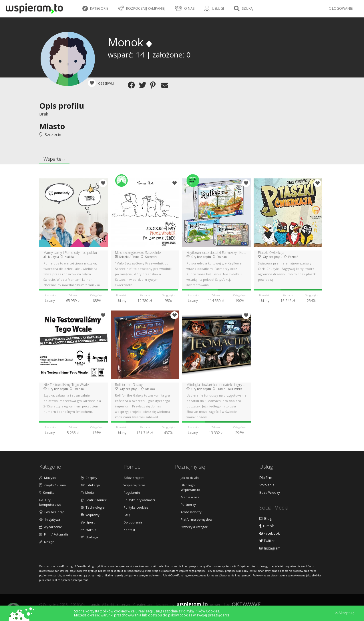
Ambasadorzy (191, 512)
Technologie (93, 507)
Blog (265, 519)
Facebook (269, 534)
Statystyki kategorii (195, 527)
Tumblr (267, 526)
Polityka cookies (136, 507)
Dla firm (266, 478)
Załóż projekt (134, 478)
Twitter (267, 541)
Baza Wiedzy (270, 493)
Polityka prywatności (139, 500)
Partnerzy (188, 504)
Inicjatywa (50, 519)
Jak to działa (190, 478)
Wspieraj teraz (135, 485)
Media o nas (190, 497)
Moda (87, 492)
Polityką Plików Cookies (200, 611)
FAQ (127, 515)
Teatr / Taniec (94, 500)
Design (47, 542)
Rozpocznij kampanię (141, 9)
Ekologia (89, 537)
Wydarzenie (51, 527)
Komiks (47, 492)
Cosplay (89, 478)
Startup (89, 530)
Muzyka (47, 478)
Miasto (52, 126)
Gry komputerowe (50, 502)
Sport (88, 522)
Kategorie (95, 9)
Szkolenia (267, 485)
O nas (185, 9)
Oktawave (246, 604)
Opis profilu (62, 106)
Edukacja (90, 485)
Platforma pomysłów (197, 519)
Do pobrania (133, 522)
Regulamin (132, 492)
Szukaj (244, 9)
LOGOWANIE (340, 8)
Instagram (270, 548)
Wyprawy (90, 515)
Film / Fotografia (54, 534)
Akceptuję (345, 613)
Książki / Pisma (52, 485)
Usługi (214, 9)
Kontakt (129, 530)
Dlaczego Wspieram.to (190, 487)
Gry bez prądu (53, 512)
